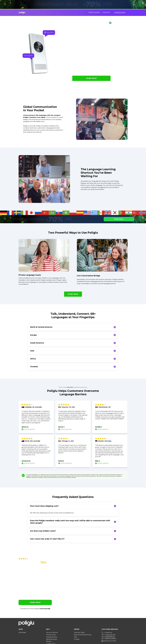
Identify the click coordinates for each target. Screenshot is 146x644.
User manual (51, 625)
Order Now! (120, 13)
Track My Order (79, 609)
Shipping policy (52, 613)
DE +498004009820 (109, 615)
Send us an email (110, 617)
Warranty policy (52, 616)
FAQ (75, 613)
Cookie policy (51, 620)
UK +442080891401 (108, 613)
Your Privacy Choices (56, 623)
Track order (94, 13)
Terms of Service (52, 609)
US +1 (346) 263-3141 (108, 611)
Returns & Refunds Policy (83, 611)
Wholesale (22, 609)
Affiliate (49, 618)
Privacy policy (51, 611)
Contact (107, 13)
